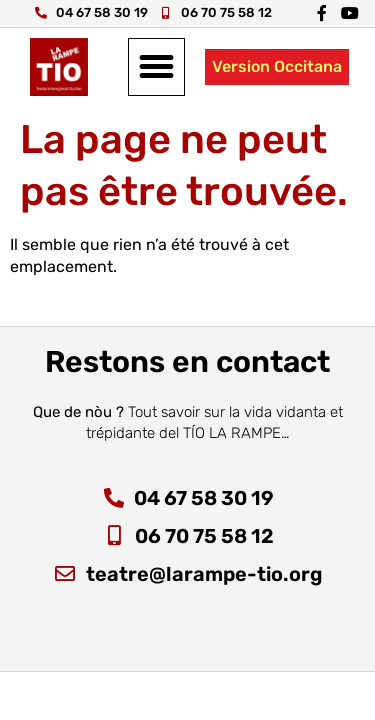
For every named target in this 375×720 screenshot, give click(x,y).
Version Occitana (277, 66)
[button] (157, 67)
